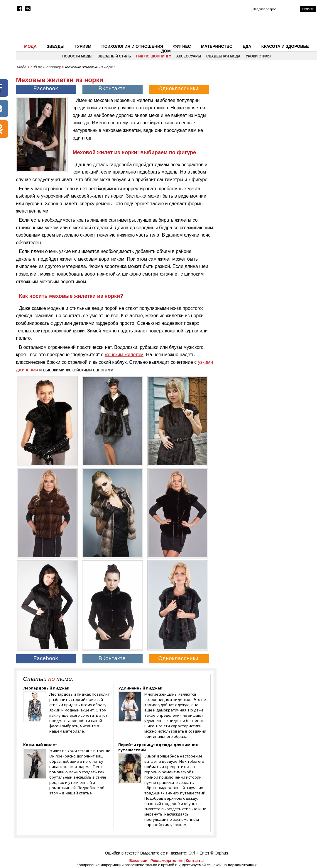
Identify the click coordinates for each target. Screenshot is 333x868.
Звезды (56, 46)
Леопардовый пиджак (46, 688)
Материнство (217, 46)
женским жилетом (124, 355)
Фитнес (182, 46)
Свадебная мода (223, 56)
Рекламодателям (166, 861)
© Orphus (219, 853)
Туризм (83, 46)
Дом (166, 51)
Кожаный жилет (40, 745)
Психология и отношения (132, 46)
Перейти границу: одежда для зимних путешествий (158, 747)
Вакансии (138, 861)
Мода (30, 46)
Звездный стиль (114, 56)
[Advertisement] (267, 113)
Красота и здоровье (285, 46)
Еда (247, 46)
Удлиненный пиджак (140, 688)
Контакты (195, 861)
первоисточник (242, 865)
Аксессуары (189, 56)
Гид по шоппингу (154, 56)
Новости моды (77, 56)
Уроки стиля (258, 56)
